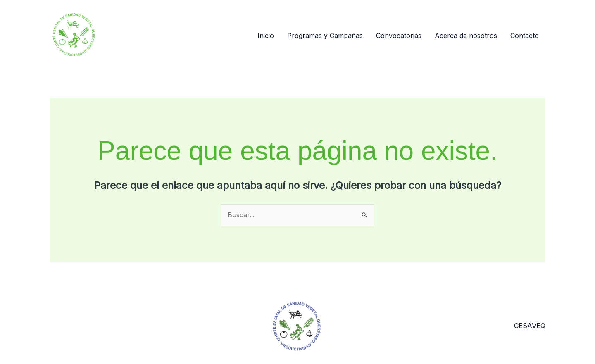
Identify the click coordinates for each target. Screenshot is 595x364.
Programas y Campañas (325, 36)
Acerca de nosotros (466, 36)
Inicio (266, 36)
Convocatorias (399, 36)
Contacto (525, 36)
